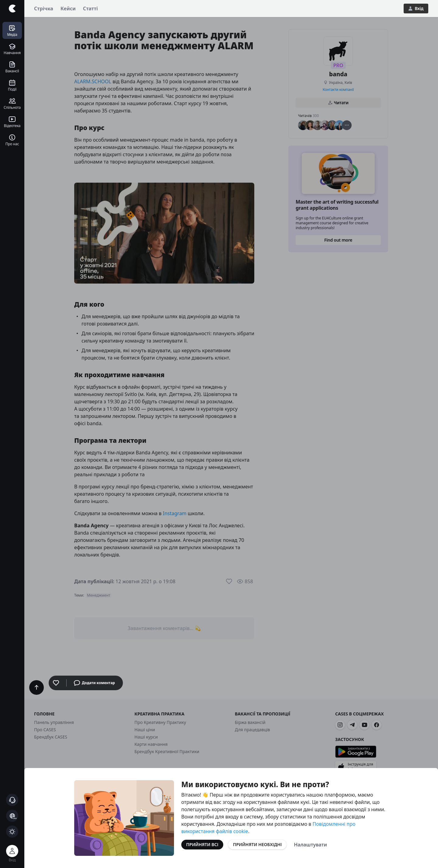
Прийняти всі (202, 844)
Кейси (68, 9)
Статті (90, 9)
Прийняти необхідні (257, 844)
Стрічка (44, 9)
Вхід (416, 8)
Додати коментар (94, 683)
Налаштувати (310, 845)
